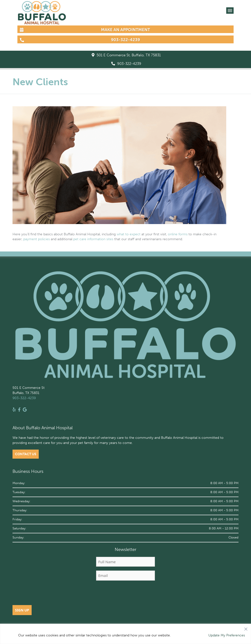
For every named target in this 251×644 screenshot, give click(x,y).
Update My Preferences (227, 635)
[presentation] (125, 594)
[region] (125, 634)
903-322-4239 (126, 64)
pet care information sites (93, 239)
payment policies (37, 239)
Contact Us (26, 454)
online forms (178, 234)
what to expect (129, 234)
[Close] (246, 628)
